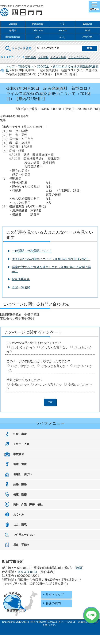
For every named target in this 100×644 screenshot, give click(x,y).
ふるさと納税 (58, 57)
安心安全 (43, 66)
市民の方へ (26, 66)
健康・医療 (20, 494)
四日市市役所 (22, 11)
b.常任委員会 (21, 279)
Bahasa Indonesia (13, 37)
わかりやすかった (23, 366)
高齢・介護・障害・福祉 (28, 504)
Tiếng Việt (38, 30)
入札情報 (43, 57)
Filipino (63, 30)
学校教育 (19, 454)
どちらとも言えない (55, 347)
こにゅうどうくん (79, 57)
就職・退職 (20, 464)
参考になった (20, 385)
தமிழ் (38, 37)
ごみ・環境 (20, 525)
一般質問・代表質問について (32, 251)
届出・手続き (21, 545)
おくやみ (19, 515)
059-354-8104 (27, 572)
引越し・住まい (23, 474)
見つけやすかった (23, 347)
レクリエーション (24, 535)
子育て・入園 (21, 444)
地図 (79, 568)
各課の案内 (53, 603)
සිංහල (63, 37)
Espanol (87, 24)
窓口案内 (31, 57)
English (13, 24)
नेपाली (88, 30)
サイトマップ (55, 594)
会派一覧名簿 (21, 287)
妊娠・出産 (20, 434)
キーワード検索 (18, 46)
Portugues (38, 24)
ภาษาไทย (87, 37)
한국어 (13, 30)
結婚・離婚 (20, 484)
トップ (10, 66)
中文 (63, 24)
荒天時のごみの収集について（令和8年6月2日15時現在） (51, 259)
